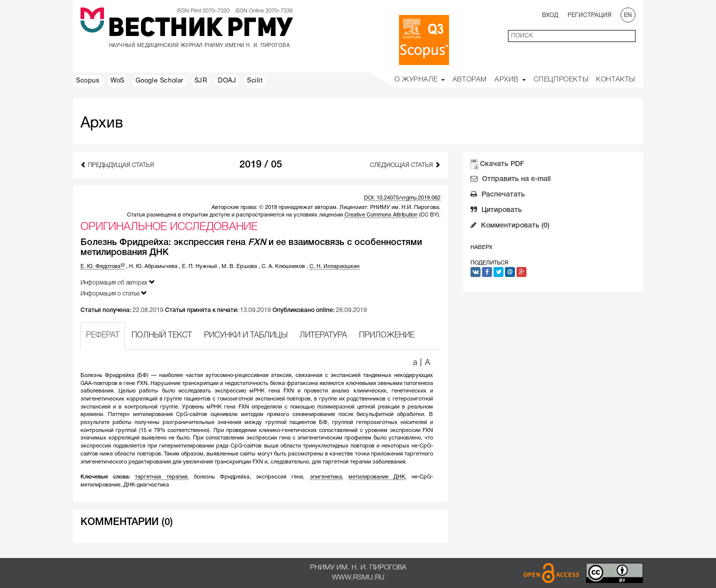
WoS (117, 81)
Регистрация (589, 15)
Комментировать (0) (510, 226)
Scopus (88, 81)
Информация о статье (114, 293)
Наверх (481, 247)
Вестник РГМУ (200, 29)
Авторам (470, 80)
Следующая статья (405, 165)
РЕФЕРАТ (103, 335)
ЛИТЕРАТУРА (323, 335)
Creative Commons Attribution (381, 215)
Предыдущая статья (117, 165)
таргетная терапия (161, 477)
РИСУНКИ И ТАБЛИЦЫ (246, 335)
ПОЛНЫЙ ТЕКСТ (162, 335)
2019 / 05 (261, 165)
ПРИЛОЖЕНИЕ (387, 335)
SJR (201, 81)
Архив (510, 80)
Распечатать (498, 195)
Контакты (616, 80)
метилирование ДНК (377, 477)
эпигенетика (326, 477)
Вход (550, 15)
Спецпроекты (561, 80)
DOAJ (227, 81)
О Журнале (420, 80)
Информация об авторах (118, 282)
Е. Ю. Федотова (102, 266)
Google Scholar (159, 81)
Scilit (255, 81)
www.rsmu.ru (358, 578)
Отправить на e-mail (510, 180)
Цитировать (496, 211)
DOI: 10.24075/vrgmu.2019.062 (402, 198)
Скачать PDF (502, 164)
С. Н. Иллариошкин (334, 266)
